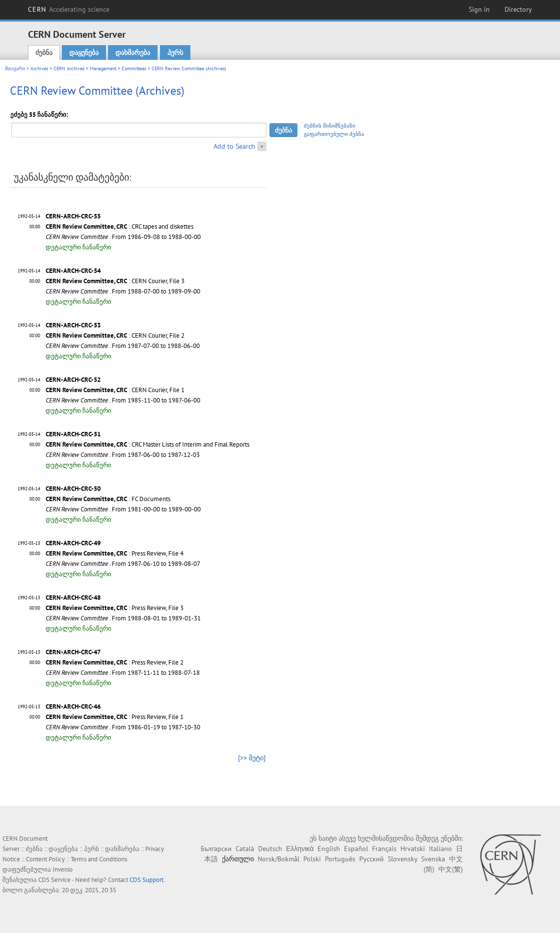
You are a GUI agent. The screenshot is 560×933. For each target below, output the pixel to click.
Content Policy (45, 859)
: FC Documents (108, 499)
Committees (134, 68)
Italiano (440, 849)
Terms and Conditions (99, 859)
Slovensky (402, 859)
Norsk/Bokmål (279, 859)
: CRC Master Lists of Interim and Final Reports (147, 444)
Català (245, 849)
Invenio (63, 869)
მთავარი (15, 68)
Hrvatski (413, 849)
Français (384, 849)
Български (216, 849)
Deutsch (270, 849)
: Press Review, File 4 (115, 553)
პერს (175, 53)
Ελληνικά (300, 849)
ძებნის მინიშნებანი (330, 126)
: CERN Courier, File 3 (115, 281)
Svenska (433, 859)
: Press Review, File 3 (115, 608)
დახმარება (133, 53)
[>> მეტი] (252, 758)
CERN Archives (69, 68)
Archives (39, 68)
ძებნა (44, 53)
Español (356, 849)
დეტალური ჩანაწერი (79, 247)
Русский (372, 859)
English (329, 849)
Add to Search (234, 146)
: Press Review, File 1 (115, 717)
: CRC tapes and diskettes (120, 227)
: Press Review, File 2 (115, 662)
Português (340, 859)
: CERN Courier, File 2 (115, 335)
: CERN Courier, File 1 (115, 390)
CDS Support (147, 880)
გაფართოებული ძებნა (334, 134)
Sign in (479, 9)
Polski (312, 859)
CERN (69, 9)
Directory (518, 9)
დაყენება (84, 53)
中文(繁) (451, 869)
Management (103, 68)
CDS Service (54, 880)
